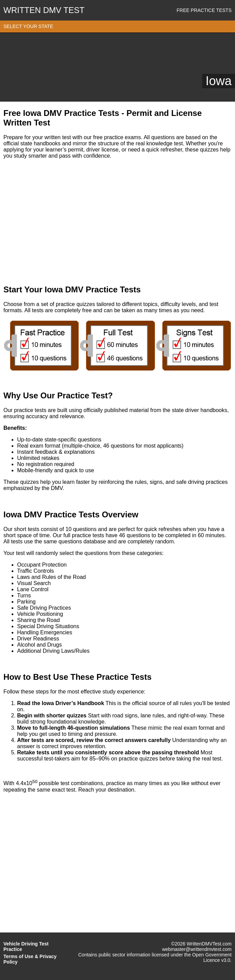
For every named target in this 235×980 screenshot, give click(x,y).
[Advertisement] (117, 222)
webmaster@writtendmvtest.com (197, 949)
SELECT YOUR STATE (28, 26)
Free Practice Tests (204, 10)
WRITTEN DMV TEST (44, 10)
